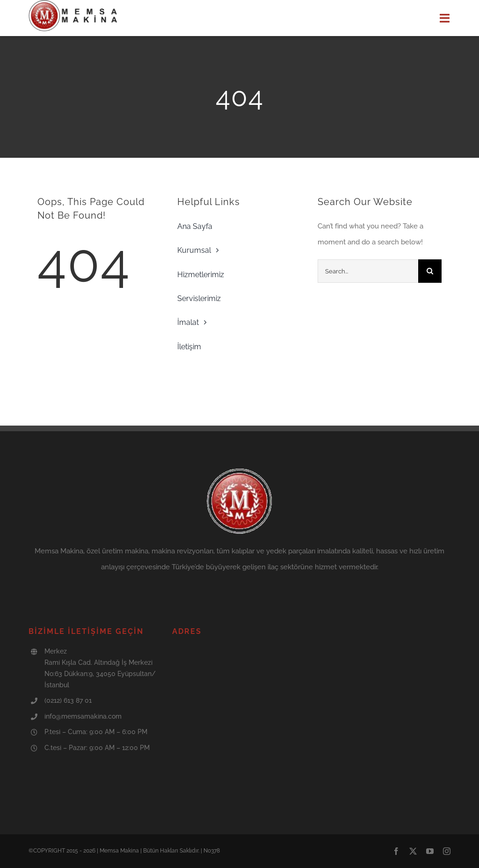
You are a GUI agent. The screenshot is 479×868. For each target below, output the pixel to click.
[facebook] (396, 851)
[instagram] (447, 851)
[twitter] (413, 851)
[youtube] (430, 851)
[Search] (430, 271)
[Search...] (368, 271)
